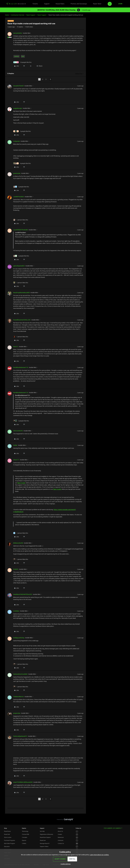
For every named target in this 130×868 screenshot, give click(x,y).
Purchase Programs (9, 840)
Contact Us (61, 843)
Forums (35, 4)
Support (47, 4)
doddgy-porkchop (19, 638)
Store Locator (8, 837)
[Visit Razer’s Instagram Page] (77, 835)
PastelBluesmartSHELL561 (22, 320)
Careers (60, 834)
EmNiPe (16, 569)
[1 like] (21, 220)
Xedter (15, 445)
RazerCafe (7, 834)
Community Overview (18, 15)
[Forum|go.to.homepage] (16, 4)
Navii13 (16, 347)
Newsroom (61, 837)
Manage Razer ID (45, 843)
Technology (25, 831)
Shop (5, 828)
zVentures (61, 840)
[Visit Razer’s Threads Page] (77, 838)
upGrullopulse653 (19, 266)
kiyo (23, 56)
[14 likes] (22, 62)
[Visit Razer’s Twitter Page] (77, 840)
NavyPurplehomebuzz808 (21, 293)
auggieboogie (18, 108)
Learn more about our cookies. (99, 855)
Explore (24, 828)
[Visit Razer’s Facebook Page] (77, 832)
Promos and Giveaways (79, 4)
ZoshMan (16, 611)
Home (7, 15)
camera (17, 56)
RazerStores (7, 831)
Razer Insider (21, 483)
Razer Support (31, 15)
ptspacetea (17, 713)
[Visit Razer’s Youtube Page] (77, 844)
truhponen (17, 141)
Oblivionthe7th (18, 431)
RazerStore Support (45, 837)
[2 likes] (21, 187)
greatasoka (17, 173)
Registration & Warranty (46, 834)
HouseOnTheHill (18, 86)
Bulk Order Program (9, 843)
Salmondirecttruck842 (20, 674)
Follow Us (78, 828)
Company (60, 828)
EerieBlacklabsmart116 (21, 367)
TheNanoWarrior (18, 697)
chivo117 (16, 460)
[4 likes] (22, 163)
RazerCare (43, 840)
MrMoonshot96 (18, 543)
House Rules (60, 4)
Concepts (25, 837)
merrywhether (18, 33)
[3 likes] (22, 131)
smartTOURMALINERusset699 (23, 782)
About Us (60, 831)
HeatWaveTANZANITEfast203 (23, 594)
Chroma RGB (25, 834)
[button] (120, 4)
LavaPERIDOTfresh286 (21, 230)
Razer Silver (97, 4)
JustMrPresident (19, 197)
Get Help (42, 831)
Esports (24, 840)
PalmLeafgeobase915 (20, 736)
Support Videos (44, 846)
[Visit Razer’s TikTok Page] (77, 846)
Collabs (24, 843)
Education (7, 846)
